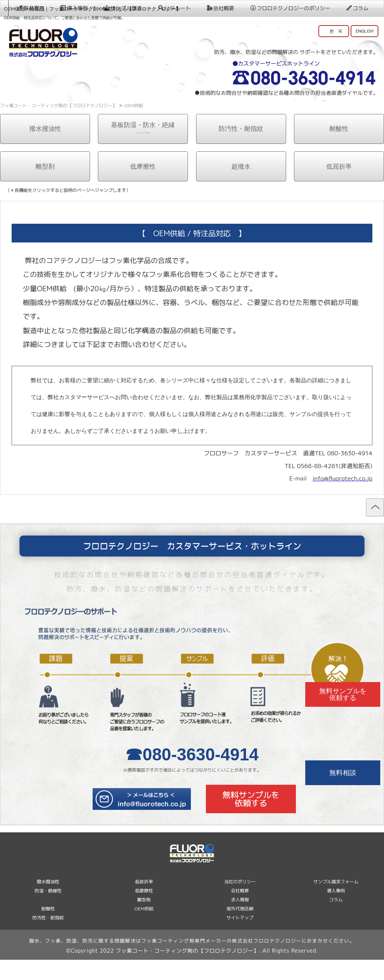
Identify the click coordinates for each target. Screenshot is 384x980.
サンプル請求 (123, 109)
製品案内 (31, 109)
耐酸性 (339, 149)
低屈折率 (339, 186)
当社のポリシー (240, 902)
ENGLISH (364, 31)
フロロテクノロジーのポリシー (290, 109)
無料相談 (343, 773)
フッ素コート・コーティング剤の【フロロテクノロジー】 (187, 971)
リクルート (174, 109)
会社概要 (220, 109)
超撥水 (241, 186)
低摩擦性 (143, 186)
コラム (357, 109)
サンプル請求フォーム (336, 902)
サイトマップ (240, 938)
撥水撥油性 (45, 149)
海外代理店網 (240, 929)
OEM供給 (144, 929)
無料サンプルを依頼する (343, 694)
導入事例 (74, 109)
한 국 (336, 31)
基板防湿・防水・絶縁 (143, 148)
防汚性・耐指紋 (241, 149)
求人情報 (240, 920)
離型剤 (45, 186)
